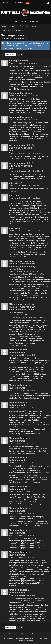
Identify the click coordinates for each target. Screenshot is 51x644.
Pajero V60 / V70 (33, 96)
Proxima (12, 63)
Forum (24, 21)
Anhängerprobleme (19, 61)
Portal (15, 22)
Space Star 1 (36, 186)
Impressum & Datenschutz (21, 634)
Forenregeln (37, 634)
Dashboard (5, 634)
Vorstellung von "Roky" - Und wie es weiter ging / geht (21, 148)
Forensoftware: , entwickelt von (26, 640)
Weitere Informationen (24, 48)
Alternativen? (16, 183)
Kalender (34, 22)
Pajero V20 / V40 (37, 153)
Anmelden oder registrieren (12, 3)
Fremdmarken (33, 63)
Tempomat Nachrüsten (20, 93)
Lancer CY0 (31, 355)
